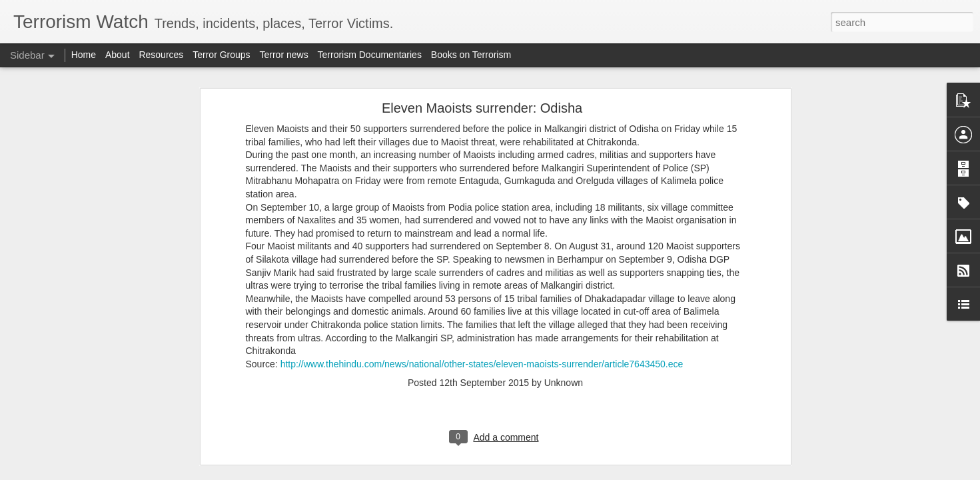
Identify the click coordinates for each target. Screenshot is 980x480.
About (118, 55)
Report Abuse (571, 473)
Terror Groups (221, 55)
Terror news (284, 55)
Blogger (532, 473)
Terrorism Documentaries (370, 55)
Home (84, 55)
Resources (161, 55)
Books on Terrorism (471, 55)
